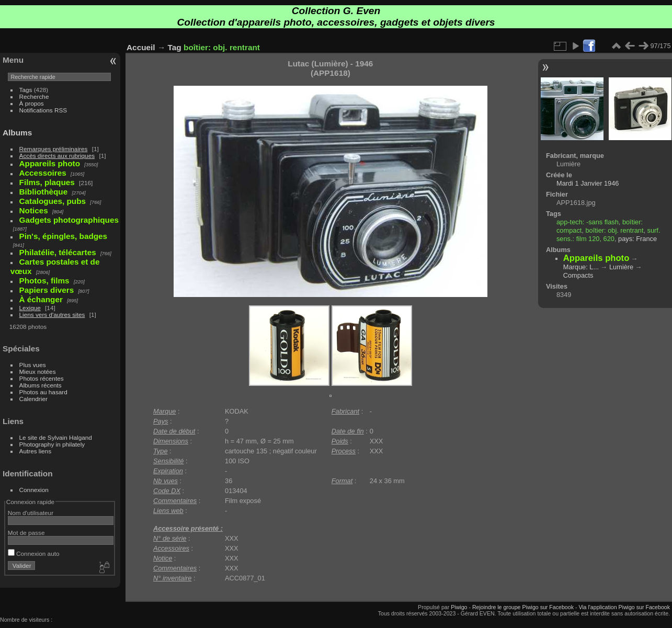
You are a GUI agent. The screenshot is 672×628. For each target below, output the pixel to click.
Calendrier (33, 399)
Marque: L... (581, 267)
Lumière (621, 267)
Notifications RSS (43, 110)
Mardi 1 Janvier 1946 (588, 183)
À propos (32, 103)
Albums (17, 133)
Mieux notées (38, 372)
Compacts (578, 275)
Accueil (141, 47)
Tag (175, 47)
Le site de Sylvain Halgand (56, 437)
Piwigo (459, 607)
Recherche (34, 96)
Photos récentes (42, 378)
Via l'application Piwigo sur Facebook (624, 607)
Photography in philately (52, 444)
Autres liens (35, 451)
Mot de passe (26, 533)
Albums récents (41, 385)
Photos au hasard (43, 392)
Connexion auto (34, 553)
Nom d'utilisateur (31, 513)
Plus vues (33, 365)
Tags (26, 90)
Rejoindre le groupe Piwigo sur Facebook (523, 607)
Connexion (34, 490)
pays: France (637, 239)
